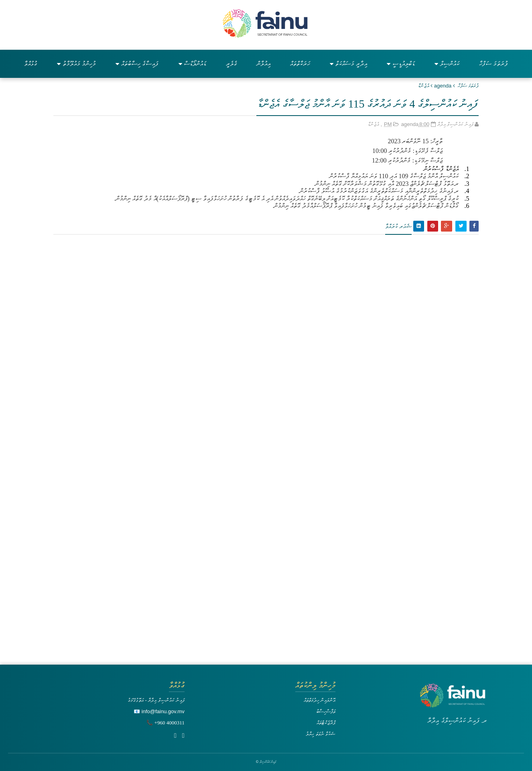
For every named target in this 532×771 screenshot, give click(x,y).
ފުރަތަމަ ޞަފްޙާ (468, 86)
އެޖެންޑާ (424, 86)
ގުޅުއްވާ (31, 64)
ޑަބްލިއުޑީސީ (401, 64)
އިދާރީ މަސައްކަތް (348, 64)
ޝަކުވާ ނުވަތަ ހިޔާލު (321, 734)
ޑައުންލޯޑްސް (192, 64)
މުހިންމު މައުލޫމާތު (76, 64)
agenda (443, 86)
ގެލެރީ (231, 64)
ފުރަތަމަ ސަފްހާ (493, 64)
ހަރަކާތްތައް (300, 64)
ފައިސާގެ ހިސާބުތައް (137, 64)
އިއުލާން (264, 64)
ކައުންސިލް (447, 64)
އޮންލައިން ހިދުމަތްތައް (320, 700)
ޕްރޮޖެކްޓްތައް (326, 723)
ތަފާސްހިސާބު (326, 711)
